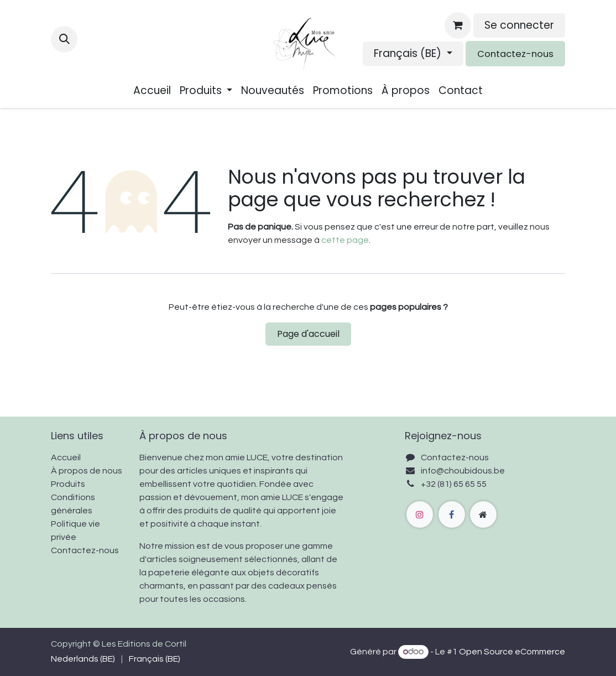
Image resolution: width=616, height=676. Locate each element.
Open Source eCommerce (512, 652)
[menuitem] (152, 91)
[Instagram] (420, 514)
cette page (345, 240)
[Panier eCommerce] (458, 25)
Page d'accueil (308, 334)
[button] (64, 39)
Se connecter (519, 25)
